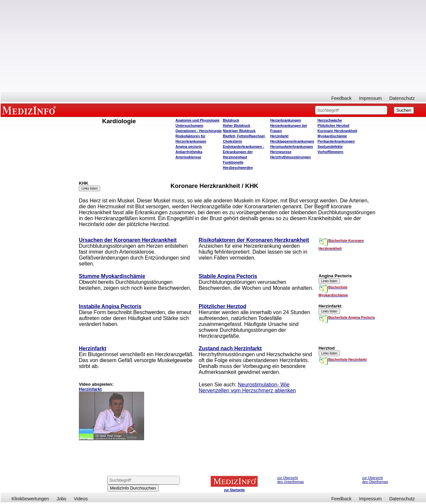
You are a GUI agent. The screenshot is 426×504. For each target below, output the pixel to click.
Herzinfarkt (280, 136)
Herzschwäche (330, 120)
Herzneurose (281, 152)
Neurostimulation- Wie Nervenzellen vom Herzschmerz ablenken (247, 388)
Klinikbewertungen (30, 499)
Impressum (370, 98)
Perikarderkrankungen (336, 141)
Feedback (341, 98)
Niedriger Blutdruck (239, 131)
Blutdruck (231, 120)
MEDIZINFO (30, 110)
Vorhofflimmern (331, 152)
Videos (81, 499)
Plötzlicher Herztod (334, 126)
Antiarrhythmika (189, 152)
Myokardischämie (332, 136)
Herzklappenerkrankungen (292, 141)
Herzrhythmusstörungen (291, 157)
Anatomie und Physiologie (197, 120)
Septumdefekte (330, 147)
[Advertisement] (213, 46)
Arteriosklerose (188, 157)
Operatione (199, 131)
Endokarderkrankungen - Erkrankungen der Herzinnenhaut (243, 152)
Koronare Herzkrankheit (337, 131)
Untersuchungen (189, 126)
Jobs (61, 499)
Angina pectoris (189, 147)
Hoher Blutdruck (236, 126)
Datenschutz (402, 98)
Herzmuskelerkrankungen (292, 147)
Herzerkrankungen (286, 120)
